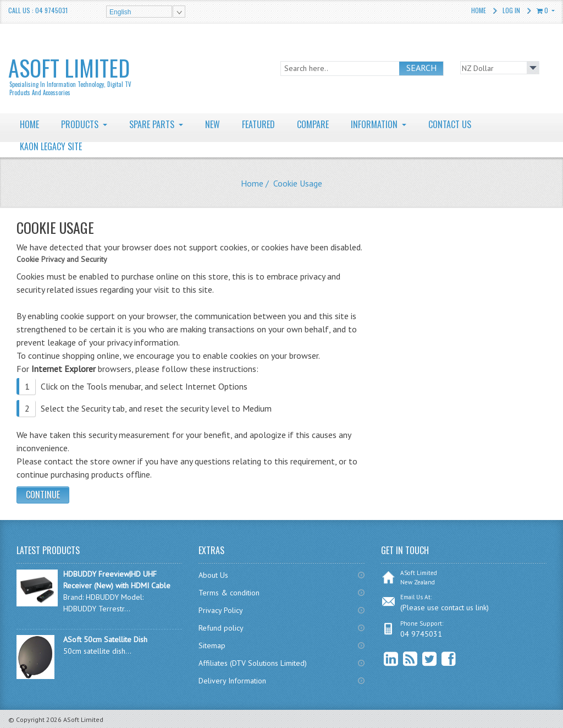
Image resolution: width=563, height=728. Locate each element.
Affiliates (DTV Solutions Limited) (253, 663)
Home (479, 10)
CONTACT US (450, 124)
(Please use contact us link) (445, 607)
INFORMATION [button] (375, 124)
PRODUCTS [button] (81, 124)
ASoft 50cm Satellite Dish (105, 639)
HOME (29, 124)
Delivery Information (232, 681)
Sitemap (212, 645)
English (120, 12)
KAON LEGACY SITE (51, 146)
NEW (212, 124)
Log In (511, 10)
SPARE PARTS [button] (153, 124)
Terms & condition (229, 593)
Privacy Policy (221, 610)
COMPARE (313, 124)
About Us (213, 575)
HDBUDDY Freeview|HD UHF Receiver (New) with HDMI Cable (117, 580)
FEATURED (258, 124)
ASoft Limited (70, 74)
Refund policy (221, 628)
